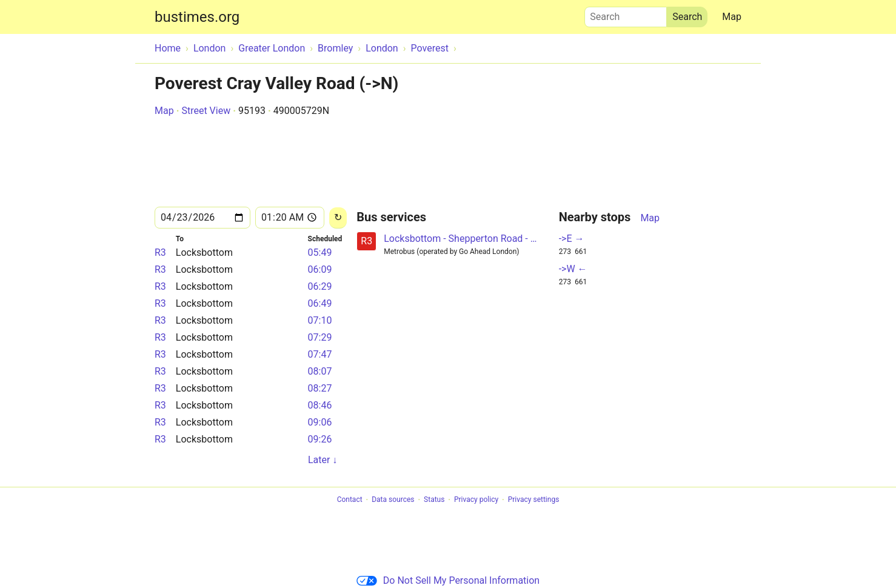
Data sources (393, 500)
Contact (350, 500)
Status (434, 500)
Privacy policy (476, 500)
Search (626, 14)
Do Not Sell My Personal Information (448, 580)
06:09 (320, 269)
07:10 (320, 320)
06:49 (320, 303)
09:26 (320, 439)
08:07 (320, 371)
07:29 (320, 337)
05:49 (320, 252)
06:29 (320, 286)
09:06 (320, 422)
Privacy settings (534, 500)
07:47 (320, 354)
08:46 (320, 405)
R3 (160, 252)
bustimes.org (197, 17)
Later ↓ (323, 460)
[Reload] (338, 218)
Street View (206, 111)
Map (732, 17)
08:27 (320, 388)
